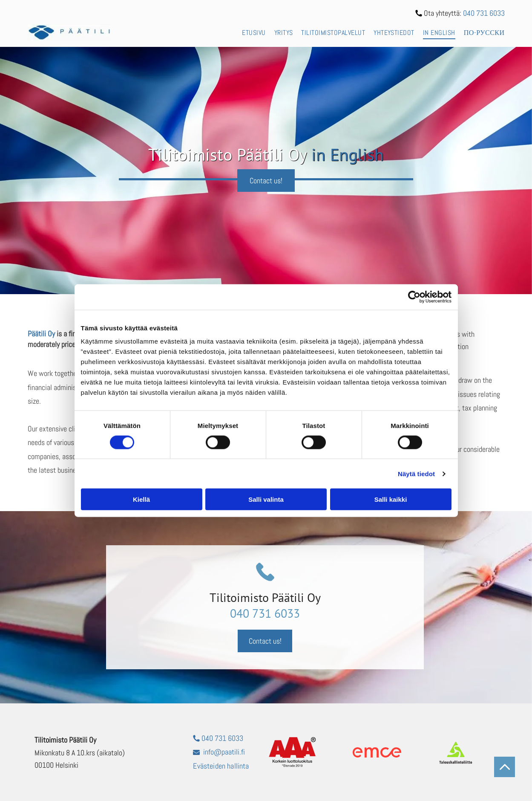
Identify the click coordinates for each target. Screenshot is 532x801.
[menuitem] (249, 32)
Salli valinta (266, 499)
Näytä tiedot (416, 474)
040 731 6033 (484, 13)
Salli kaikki (391, 499)
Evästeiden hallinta (221, 766)
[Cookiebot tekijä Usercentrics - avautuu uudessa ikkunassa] (414, 297)
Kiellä (141, 499)
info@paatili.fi (224, 752)
